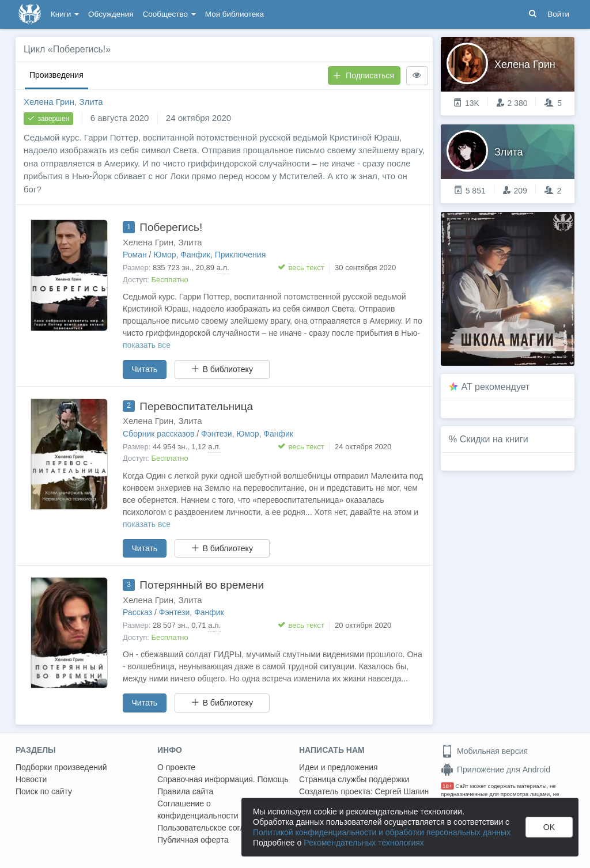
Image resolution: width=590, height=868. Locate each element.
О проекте (176, 767)
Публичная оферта (193, 840)
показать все (147, 345)
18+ (447, 786)
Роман (135, 255)
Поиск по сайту (44, 791)
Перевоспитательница (196, 406)
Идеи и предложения (339, 767)
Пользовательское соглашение (215, 828)
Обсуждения (111, 14)
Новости (31, 779)
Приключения (241, 255)
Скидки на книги (494, 439)
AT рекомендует (496, 387)
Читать (145, 369)
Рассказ (137, 612)
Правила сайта (185, 791)
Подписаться (364, 75)
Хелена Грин (49, 102)
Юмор (164, 255)
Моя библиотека (235, 14)
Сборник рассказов (158, 434)
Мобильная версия (484, 751)
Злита (91, 102)
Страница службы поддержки (354, 779)
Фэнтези (217, 434)
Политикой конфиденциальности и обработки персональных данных (382, 832)
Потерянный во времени (202, 585)
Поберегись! (171, 227)
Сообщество (169, 14)
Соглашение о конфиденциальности (198, 810)
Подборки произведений (61, 767)
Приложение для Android (496, 770)
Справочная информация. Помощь (223, 779)
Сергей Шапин (402, 791)
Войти (558, 14)
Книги (65, 14)
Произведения (56, 75)
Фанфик (195, 255)
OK (549, 827)
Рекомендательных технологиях (364, 843)
